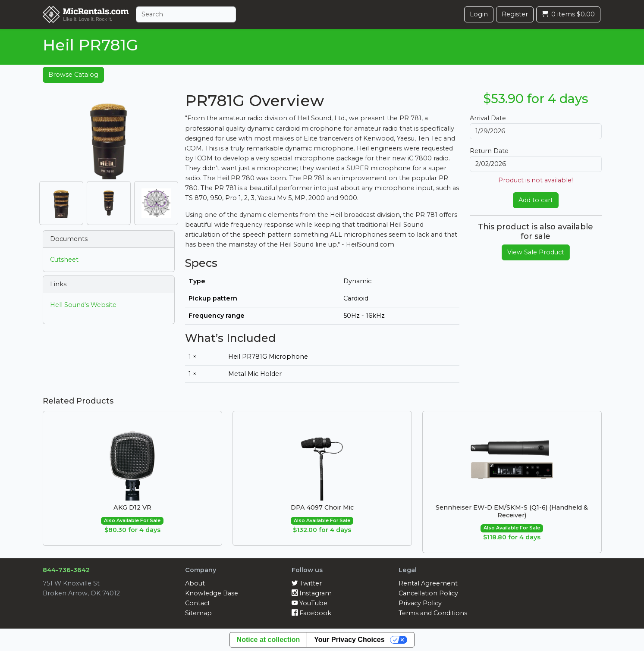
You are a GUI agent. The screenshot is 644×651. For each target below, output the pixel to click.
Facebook (311, 613)
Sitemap (198, 613)
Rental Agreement (428, 583)
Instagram (312, 593)
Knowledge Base (212, 593)
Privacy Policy (420, 603)
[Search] (186, 14)
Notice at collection (269, 640)
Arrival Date (488, 118)
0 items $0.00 (568, 14)
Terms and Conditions (433, 613)
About (195, 583)
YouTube (309, 603)
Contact (198, 603)
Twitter (307, 583)
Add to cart (536, 200)
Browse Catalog (73, 75)
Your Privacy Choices (349, 640)
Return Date (489, 151)
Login (479, 14)
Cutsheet (64, 260)
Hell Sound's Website (83, 305)
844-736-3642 (66, 570)
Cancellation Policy (428, 593)
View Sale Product (536, 252)
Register (515, 14)
